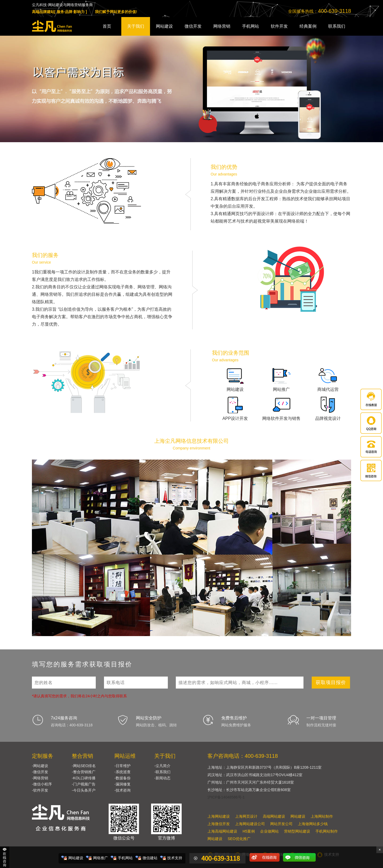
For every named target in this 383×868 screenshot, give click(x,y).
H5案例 (249, 831)
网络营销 (222, 26)
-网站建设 (40, 766)
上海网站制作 (322, 816)
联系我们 (337, 26)
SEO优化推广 (239, 839)
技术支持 (175, 858)
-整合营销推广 (84, 772)
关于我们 (136, 26)
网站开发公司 (281, 824)
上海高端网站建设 (222, 831)
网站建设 (164, 26)
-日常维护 (122, 766)
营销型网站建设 (297, 831)
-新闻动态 (162, 778)
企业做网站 (269, 831)
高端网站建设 (274, 816)
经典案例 (308, 26)
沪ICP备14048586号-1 (226, 797)
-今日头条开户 (84, 790)
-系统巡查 (122, 772)
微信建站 (150, 858)
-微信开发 (40, 772)
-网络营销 (40, 778)
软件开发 (279, 26)
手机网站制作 (327, 831)
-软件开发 (40, 790)
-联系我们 (162, 772)
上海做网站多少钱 (313, 824)
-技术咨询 (122, 790)
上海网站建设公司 (250, 824)
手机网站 (251, 26)
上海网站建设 (219, 816)
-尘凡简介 (162, 766)
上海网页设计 (246, 816)
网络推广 (101, 858)
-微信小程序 (42, 784)
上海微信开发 (219, 824)
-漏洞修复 (122, 784)
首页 (107, 26)
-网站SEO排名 (84, 766)
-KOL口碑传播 (84, 778)
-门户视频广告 (84, 784)
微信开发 (193, 26)
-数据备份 (122, 778)
